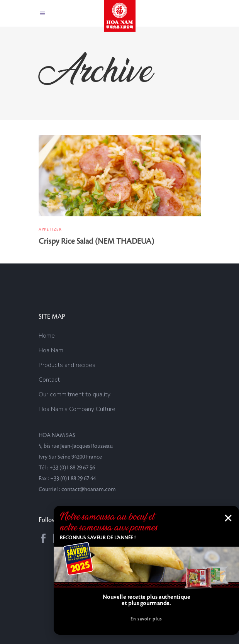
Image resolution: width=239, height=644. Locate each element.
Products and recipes (67, 365)
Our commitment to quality (75, 394)
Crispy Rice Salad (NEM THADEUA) (96, 241)
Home (47, 336)
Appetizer (50, 229)
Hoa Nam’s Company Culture (77, 409)
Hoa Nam (51, 350)
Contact (49, 380)
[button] (228, 518)
